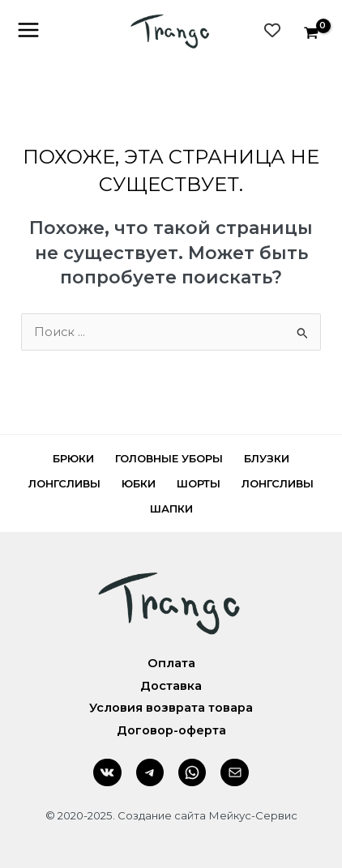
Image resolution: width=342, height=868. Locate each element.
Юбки (139, 483)
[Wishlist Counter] (272, 30)
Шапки (171, 508)
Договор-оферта (171, 730)
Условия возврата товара (171, 708)
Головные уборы (169, 458)
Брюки (73, 458)
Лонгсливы (64, 483)
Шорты (199, 483)
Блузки (267, 458)
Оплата (171, 663)
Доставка (171, 686)
